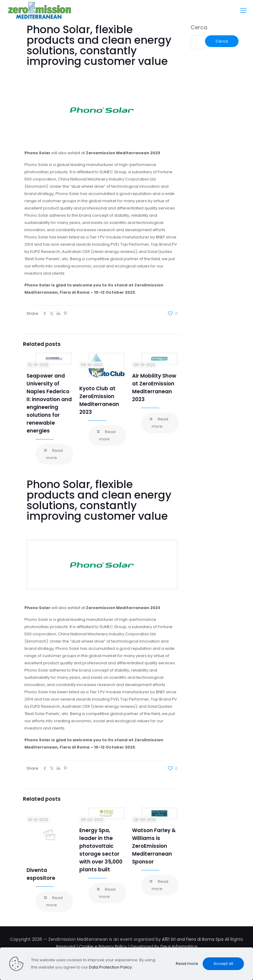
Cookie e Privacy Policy (103, 946)
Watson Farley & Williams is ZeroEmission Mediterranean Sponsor (154, 846)
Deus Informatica (179, 946)
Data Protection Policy (110, 967)
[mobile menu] (243, 11)
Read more (187, 964)
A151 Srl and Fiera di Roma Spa (193, 939)
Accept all (223, 964)
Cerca (199, 27)
